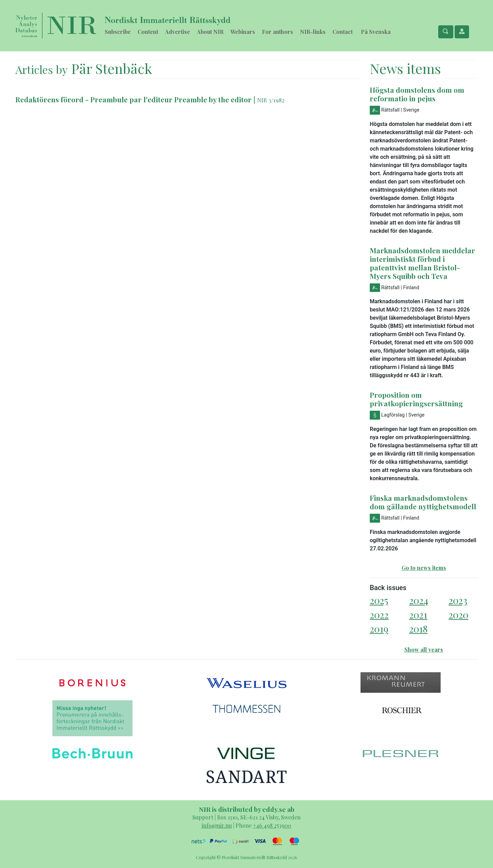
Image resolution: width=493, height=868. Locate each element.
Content (148, 32)
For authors (277, 32)
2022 (379, 615)
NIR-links (313, 32)
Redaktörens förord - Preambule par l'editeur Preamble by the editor (134, 99)
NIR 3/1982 (271, 100)
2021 (418, 615)
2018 (418, 629)
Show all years (424, 649)
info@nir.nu (217, 825)
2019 (379, 629)
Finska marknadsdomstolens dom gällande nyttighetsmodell (423, 502)
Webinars (243, 32)
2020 (458, 615)
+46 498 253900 (272, 825)
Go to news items (424, 568)
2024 (419, 600)
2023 (458, 600)
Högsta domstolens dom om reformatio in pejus (417, 94)
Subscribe (118, 32)
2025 (379, 600)
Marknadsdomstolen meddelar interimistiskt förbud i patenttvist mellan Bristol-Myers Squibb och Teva (422, 263)
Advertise (178, 32)
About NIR (210, 32)
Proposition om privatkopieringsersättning (416, 399)
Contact (343, 32)
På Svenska (376, 32)
